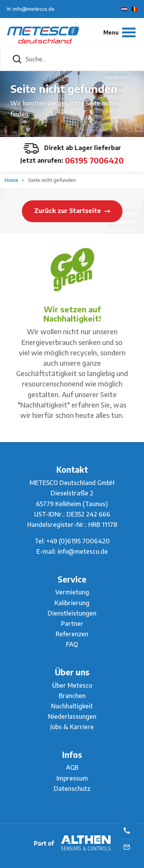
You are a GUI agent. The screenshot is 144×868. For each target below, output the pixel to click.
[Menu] (119, 32)
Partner (72, 624)
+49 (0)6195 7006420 (78, 541)
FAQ (72, 644)
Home (12, 180)
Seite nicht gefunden (52, 180)
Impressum (72, 778)
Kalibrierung (72, 603)
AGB (72, 767)
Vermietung (72, 592)
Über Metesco (72, 685)
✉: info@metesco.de (31, 9)
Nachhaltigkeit (72, 706)
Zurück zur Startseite (72, 211)
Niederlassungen (72, 716)
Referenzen (72, 634)
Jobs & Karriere (72, 727)
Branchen (72, 696)
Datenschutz (72, 789)
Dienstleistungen (72, 613)
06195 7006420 (94, 160)
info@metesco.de (83, 551)
